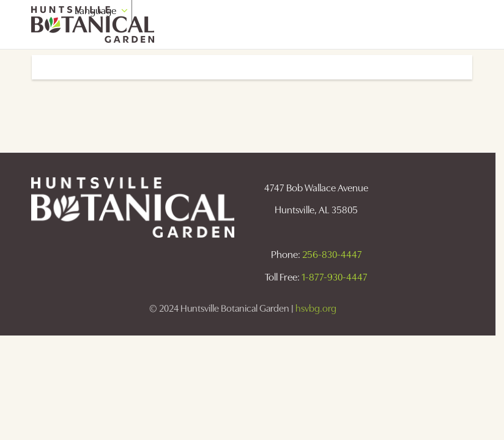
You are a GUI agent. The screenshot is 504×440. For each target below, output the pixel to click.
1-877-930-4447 (335, 277)
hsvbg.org (316, 308)
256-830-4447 (332, 255)
